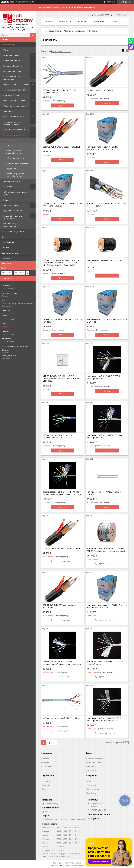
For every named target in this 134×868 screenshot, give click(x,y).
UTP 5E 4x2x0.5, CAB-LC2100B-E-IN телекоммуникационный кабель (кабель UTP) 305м (61, 379)
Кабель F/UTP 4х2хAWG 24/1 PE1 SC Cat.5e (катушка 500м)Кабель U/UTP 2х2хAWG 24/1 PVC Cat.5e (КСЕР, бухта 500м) (62, 263)
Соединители (12, 169)
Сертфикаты (92, 785)
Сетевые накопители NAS (15, 90)
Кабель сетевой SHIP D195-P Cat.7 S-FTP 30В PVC (106, 493)
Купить (62, 105)
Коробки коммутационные (17, 163)
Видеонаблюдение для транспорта (13, 217)
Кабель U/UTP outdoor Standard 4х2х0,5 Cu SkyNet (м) (107, 321)
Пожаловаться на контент (74, 865)
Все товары (91, 770)
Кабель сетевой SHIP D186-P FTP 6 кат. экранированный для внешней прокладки (62, 493)
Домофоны (8, 111)
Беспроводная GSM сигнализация (12, 78)
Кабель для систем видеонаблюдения (14, 152)
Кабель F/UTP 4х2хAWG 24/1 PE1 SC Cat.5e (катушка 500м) (107, 205)
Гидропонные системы (13, 211)
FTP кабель (11, 140)
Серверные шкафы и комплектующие (13, 123)
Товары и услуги (55, 31)
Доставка (46, 785)
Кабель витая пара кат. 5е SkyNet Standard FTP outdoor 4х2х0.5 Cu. (107, 606)
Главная (48, 21)
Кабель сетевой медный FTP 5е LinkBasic (62, 718)
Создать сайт (21, 2)
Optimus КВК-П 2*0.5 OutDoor (101, 90)
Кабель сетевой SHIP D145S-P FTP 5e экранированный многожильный (104, 719)
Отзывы (5, 248)
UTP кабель (11, 145)
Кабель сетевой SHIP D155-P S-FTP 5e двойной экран (105, 663)
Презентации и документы (13, 232)
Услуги (6, 50)
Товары (45, 762)
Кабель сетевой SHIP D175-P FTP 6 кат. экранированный (105, 436)
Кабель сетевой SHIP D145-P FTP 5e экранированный (104, 377)
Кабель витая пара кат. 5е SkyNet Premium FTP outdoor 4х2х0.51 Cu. (103, 148)
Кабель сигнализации (15, 158)
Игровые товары (11, 205)
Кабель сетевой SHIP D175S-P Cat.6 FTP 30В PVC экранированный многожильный (106, 550)
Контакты (6, 258)
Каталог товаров (9, 45)
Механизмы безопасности (15, 117)
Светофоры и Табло (12, 187)
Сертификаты (8, 242)
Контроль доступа (11, 95)
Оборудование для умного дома (15, 193)
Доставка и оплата (10, 253)
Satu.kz (79, 863)
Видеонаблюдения (95, 758)
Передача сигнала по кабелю (16, 84)
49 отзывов (111, 2)
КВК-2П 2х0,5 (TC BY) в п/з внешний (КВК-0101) (59, 606)
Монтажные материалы (14, 135)
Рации (6, 200)
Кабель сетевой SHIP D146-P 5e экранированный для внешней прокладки (62, 663)
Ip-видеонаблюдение (13, 66)
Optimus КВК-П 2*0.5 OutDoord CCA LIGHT (62, 549)
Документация (93, 789)
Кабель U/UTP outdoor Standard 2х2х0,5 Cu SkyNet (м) (62, 321)
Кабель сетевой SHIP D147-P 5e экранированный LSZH (57, 436)
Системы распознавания (14, 130)
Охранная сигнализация (14, 106)
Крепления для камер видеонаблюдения (15, 175)
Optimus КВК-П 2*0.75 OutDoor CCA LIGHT (62, 147)
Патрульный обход (12, 181)
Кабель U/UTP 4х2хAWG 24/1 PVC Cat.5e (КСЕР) (105, 261)
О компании (98, 21)
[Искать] (33, 35)
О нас (4, 237)
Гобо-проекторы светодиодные (11, 225)
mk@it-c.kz (6, 327)
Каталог (63, 21)
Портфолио (91, 793)
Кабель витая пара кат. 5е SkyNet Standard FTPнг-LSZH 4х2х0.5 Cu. (62, 205)
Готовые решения (11, 55)
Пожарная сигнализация (14, 100)
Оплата (45, 789)
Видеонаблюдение (12, 61)
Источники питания (12, 71)
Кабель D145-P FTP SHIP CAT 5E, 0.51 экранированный (60, 91)
